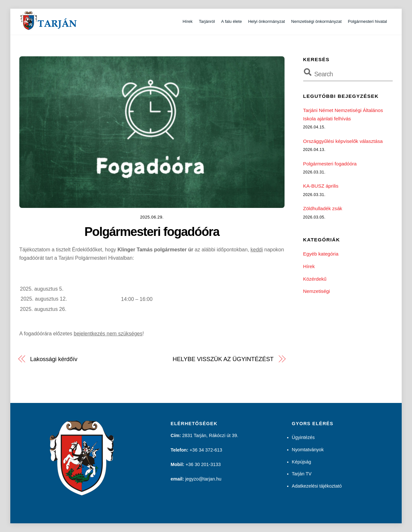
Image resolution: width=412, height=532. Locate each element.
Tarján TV (302, 474)
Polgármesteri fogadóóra (152, 232)
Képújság (302, 462)
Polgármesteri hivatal (367, 21)
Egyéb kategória (321, 254)
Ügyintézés (303, 437)
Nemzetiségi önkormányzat (317, 21)
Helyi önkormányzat (267, 21)
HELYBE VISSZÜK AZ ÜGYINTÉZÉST (223, 359)
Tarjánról (207, 21)
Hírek (187, 21)
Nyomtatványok (308, 449)
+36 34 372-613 (206, 450)
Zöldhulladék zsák (323, 208)
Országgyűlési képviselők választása (343, 141)
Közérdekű (315, 279)
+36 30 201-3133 (203, 464)
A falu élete (231, 21)
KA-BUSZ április (321, 186)
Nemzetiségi (317, 291)
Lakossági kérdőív (54, 359)
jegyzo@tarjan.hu (203, 479)
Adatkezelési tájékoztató (317, 486)
